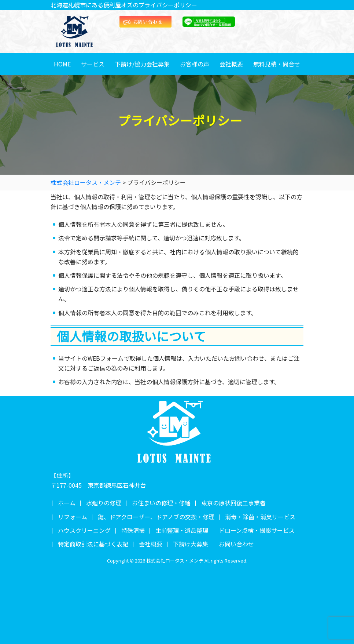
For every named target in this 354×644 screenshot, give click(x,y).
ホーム (67, 503)
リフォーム (73, 517)
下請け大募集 (191, 544)
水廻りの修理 (104, 503)
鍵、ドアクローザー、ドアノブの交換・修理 (156, 517)
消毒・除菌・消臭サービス (260, 517)
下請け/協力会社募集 (142, 64)
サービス (93, 64)
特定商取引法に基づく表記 (93, 544)
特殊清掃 (133, 530)
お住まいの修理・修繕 (161, 503)
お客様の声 (195, 64)
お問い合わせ (236, 544)
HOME (62, 64)
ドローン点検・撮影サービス (257, 530)
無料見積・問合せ (277, 64)
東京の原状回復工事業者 (233, 503)
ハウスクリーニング (84, 530)
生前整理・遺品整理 (182, 530)
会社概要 (231, 64)
